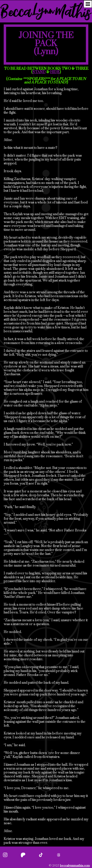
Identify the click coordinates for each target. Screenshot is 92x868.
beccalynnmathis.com (75, 866)
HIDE (55, 72)
